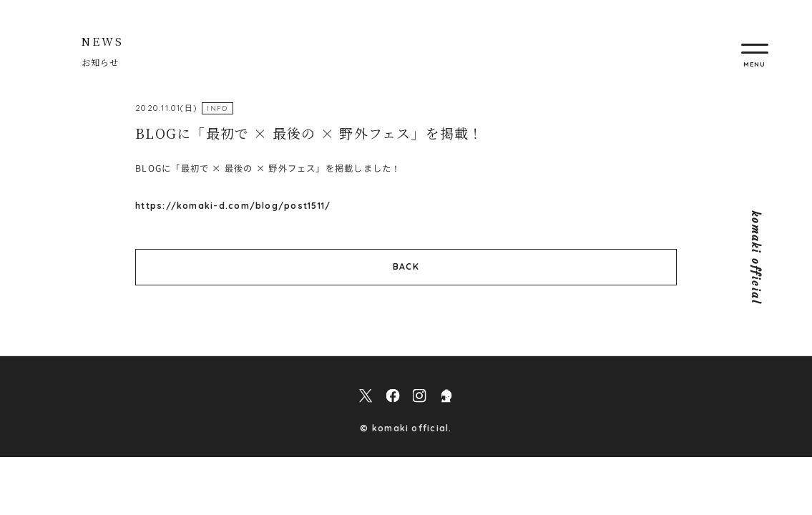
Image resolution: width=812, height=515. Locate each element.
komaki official (756, 258)
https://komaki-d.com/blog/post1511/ (233, 206)
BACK (406, 266)
